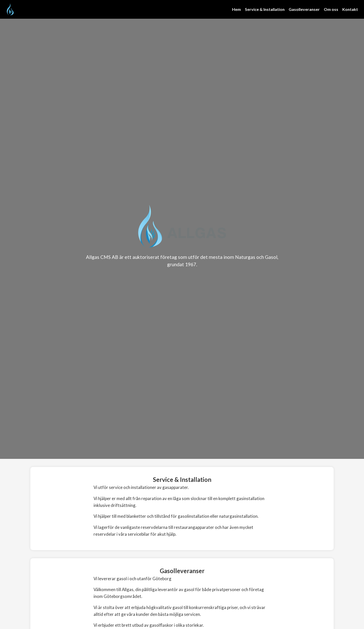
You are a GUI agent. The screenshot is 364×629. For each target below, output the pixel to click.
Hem (236, 9)
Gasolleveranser (304, 9)
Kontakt (350, 9)
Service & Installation (265, 9)
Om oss (331, 9)
